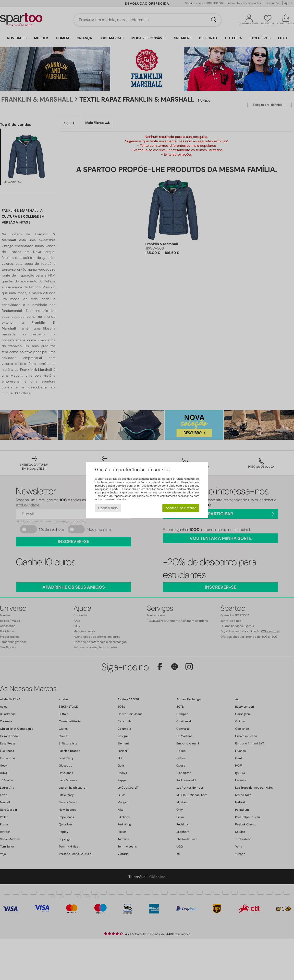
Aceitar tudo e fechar (181, 508)
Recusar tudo (108, 508)
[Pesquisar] (214, 20)
